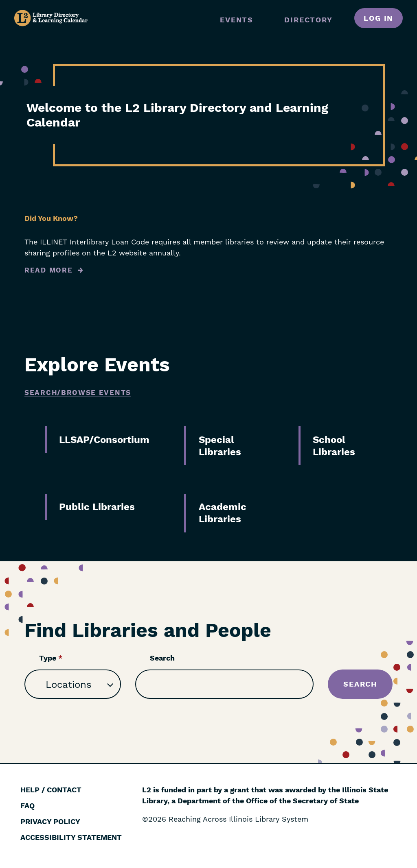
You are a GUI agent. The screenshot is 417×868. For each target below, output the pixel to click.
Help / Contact (51, 790)
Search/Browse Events (78, 393)
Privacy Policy (50, 821)
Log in (378, 18)
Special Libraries (220, 446)
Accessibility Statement (71, 837)
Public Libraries (97, 507)
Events (237, 20)
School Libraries (334, 446)
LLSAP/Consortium (104, 440)
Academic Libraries (223, 513)
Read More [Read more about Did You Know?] (48, 270)
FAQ (27, 806)
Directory (308, 20)
